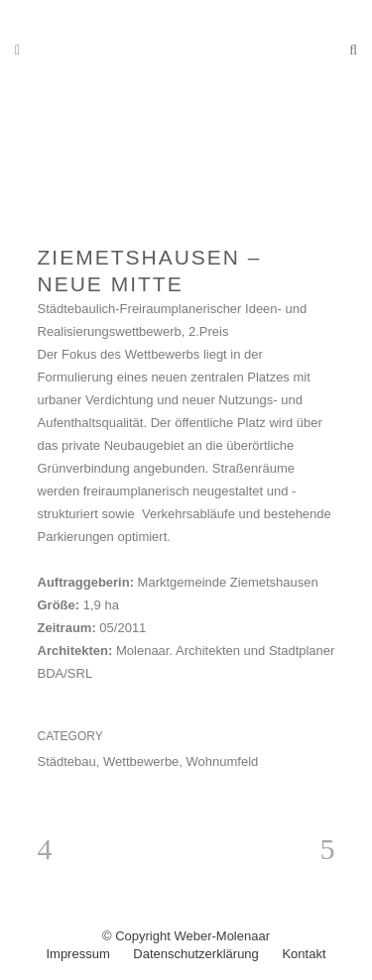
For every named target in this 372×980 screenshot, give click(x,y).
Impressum (77, 954)
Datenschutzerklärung (195, 954)
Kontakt (304, 954)
